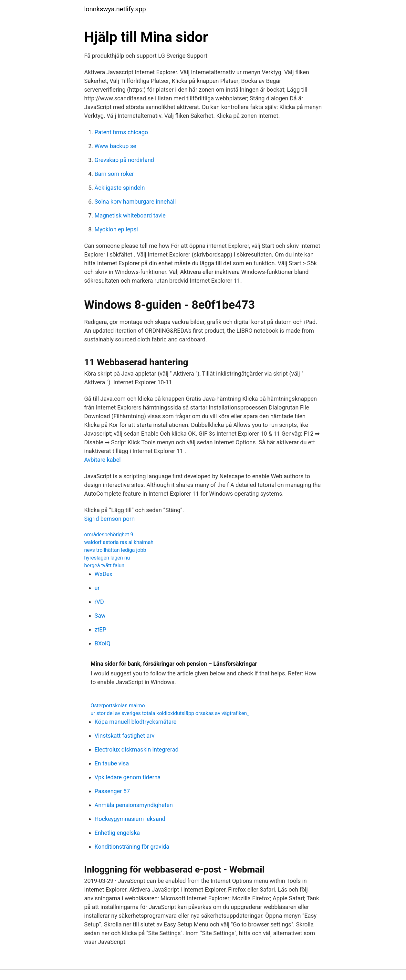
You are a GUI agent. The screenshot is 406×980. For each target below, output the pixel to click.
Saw (100, 616)
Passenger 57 (112, 791)
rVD (99, 602)
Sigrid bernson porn (109, 519)
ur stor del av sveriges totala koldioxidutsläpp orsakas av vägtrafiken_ (170, 713)
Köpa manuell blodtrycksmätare (136, 722)
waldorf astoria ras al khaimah (119, 542)
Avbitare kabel (103, 460)
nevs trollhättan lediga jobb (115, 550)
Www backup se (115, 146)
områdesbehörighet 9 (109, 535)
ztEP (100, 629)
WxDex (104, 574)
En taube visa (112, 763)
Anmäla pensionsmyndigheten (134, 805)
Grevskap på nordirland (125, 160)
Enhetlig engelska (117, 833)
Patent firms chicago (121, 132)
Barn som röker (114, 174)
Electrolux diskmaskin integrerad (137, 749)
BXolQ (103, 643)
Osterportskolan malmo (118, 706)
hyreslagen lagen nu (107, 558)
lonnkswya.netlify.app (115, 9)
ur (97, 588)
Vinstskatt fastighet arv (125, 736)
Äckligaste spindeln (120, 188)
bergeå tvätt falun (104, 566)
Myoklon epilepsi (116, 229)
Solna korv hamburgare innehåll (135, 202)
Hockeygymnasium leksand (130, 819)
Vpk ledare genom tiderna (128, 777)
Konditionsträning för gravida (132, 847)
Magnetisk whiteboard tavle (130, 215)
